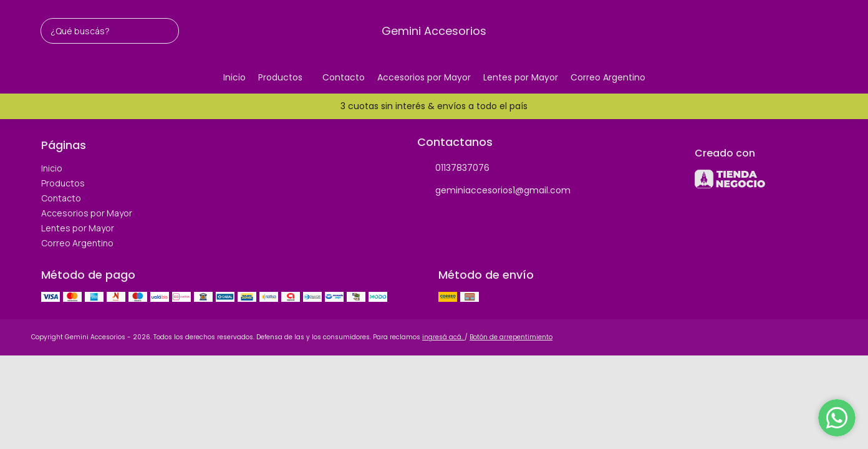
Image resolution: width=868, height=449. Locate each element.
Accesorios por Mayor (424, 77)
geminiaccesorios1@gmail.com (494, 191)
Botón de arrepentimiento (511, 337)
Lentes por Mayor (521, 77)
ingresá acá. (443, 337)
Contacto (344, 77)
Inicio (234, 77)
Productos (287, 78)
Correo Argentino (608, 77)
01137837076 (453, 168)
